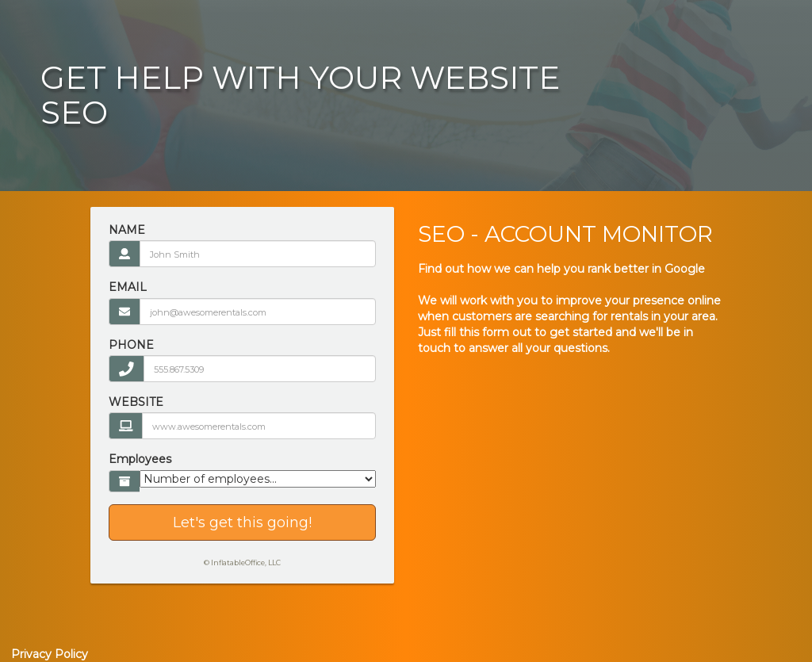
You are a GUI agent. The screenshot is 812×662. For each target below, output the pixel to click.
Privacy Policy (50, 654)
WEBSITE (136, 402)
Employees (140, 459)
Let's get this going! (242, 522)
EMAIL (128, 287)
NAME (127, 230)
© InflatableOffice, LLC (242, 563)
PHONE (131, 345)
